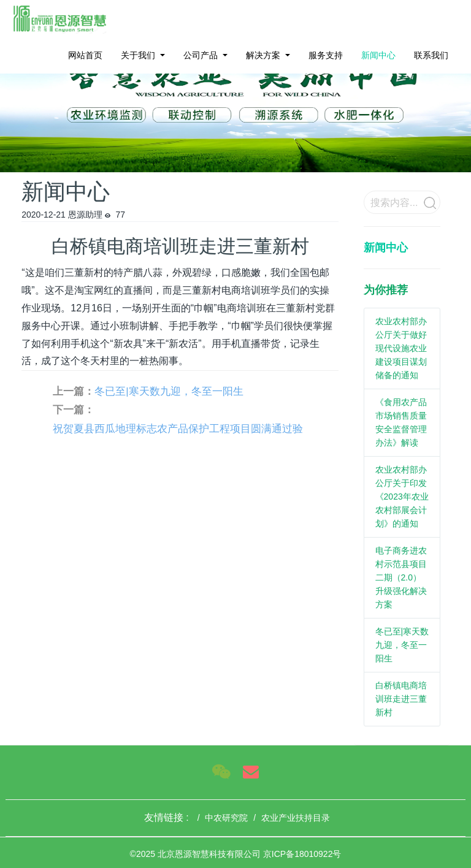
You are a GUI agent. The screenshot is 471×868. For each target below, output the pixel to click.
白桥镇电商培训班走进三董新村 (401, 699)
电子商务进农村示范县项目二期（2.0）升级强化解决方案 (401, 577)
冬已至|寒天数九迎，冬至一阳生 (169, 391)
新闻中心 (378, 55)
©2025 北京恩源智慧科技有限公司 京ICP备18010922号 (236, 854)
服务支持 (326, 55)
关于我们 (138, 55)
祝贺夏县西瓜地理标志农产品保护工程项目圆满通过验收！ (178, 431)
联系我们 (431, 55)
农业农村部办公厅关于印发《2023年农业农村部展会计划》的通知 (402, 497)
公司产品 (201, 55)
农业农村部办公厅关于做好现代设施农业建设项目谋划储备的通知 (401, 348)
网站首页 (85, 55)
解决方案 (263, 55)
